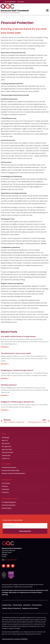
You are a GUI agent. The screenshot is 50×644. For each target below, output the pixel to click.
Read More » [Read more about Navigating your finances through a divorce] (5, 378)
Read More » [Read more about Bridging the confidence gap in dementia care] (5, 410)
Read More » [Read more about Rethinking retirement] (5, 395)
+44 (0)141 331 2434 (11, 560)
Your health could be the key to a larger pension (18, 336)
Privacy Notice (37, 605)
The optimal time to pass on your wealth (16, 353)
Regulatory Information (30, 608)
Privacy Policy (17, 605)
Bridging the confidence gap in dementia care (18, 402)
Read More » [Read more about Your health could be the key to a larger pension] (5, 347)
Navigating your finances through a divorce (17, 370)
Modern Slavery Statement (12, 608)
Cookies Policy (7, 605)
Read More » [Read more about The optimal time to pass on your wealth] (5, 364)
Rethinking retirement (9, 385)
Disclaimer (27, 605)
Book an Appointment (10, 2)
